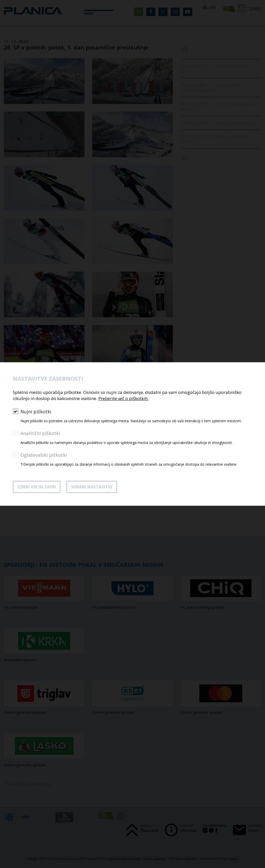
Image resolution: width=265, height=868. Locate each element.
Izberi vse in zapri (37, 487)
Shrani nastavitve (92, 487)
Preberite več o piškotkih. (123, 398)
